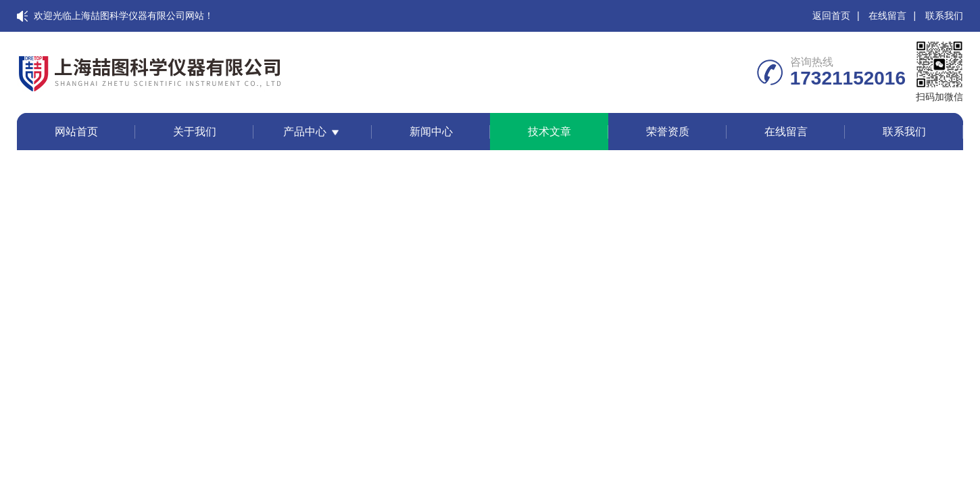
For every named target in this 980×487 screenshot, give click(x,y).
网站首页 (76, 132)
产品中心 (305, 132)
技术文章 (549, 132)
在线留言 (887, 16)
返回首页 (831, 16)
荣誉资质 (668, 132)
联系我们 (944, 16)
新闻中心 (431, 132)
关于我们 (195, 132)
